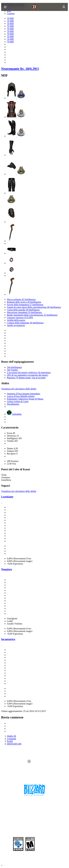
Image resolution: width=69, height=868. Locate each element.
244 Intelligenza (14, 367)
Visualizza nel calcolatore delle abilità (19, 389)
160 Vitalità (12, 370)
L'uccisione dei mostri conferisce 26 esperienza (29, 372)
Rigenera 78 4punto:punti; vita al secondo (26, 378)
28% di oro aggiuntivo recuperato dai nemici (28, 375)
